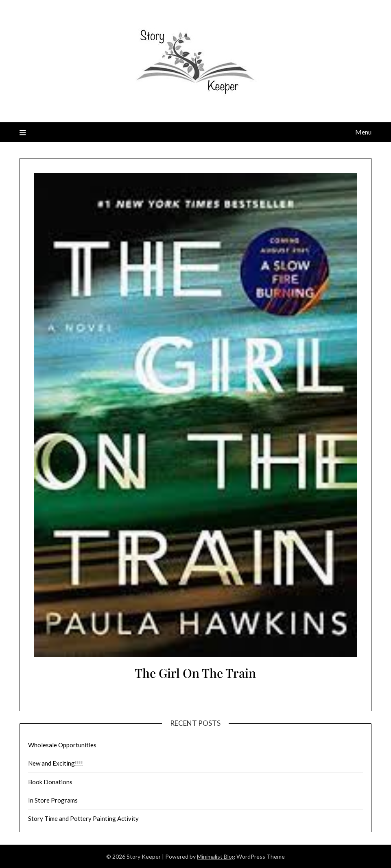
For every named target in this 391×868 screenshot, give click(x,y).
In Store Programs (53, 800)
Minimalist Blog (216, 856)
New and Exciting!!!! (56, 763)
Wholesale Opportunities (62, 745)
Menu (363, 132)
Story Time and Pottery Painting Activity (83, 818)
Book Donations (50, 782)
